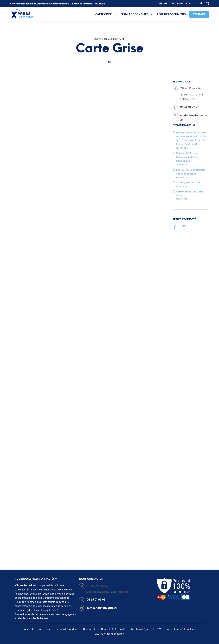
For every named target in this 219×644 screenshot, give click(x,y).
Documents (90, 629)
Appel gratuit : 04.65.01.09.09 (174, 4)
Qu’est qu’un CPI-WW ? (189, 183)
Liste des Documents (171, 15)
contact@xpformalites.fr (102, 608)
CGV (158, 629)
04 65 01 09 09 (96, 600)
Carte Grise (103, 15)
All (109, 63)
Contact (199, 15)
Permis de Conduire (134, 15)
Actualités (121, 629)
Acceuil (29, 629)
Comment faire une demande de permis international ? (187, 157)
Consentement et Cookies (180, 629)
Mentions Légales (141, 629)
